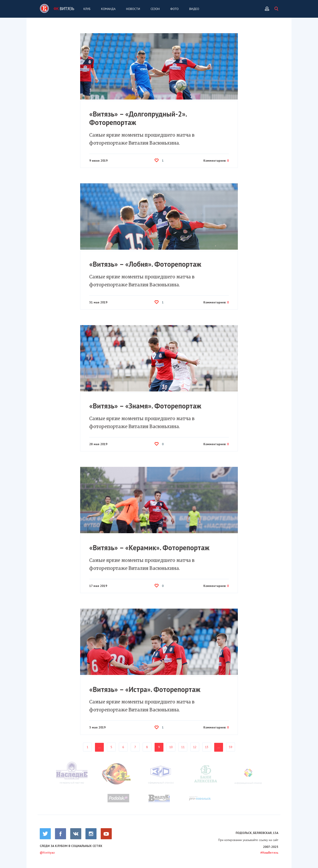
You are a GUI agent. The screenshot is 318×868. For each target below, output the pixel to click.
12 (195, 747)
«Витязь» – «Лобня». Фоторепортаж (145, 264)
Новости (133, 9)
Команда (108, 9)
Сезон (155, 9)
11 (183, 747)
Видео (194, 9)
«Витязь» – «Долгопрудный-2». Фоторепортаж (138, 118)
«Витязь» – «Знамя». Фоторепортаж (145, 406)
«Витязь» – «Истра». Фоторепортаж (145, 689)
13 (207, 747)
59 (231, 747)
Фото (174, 9)
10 (171, 747)
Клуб (87, 9)
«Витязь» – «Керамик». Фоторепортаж (149, 548)
